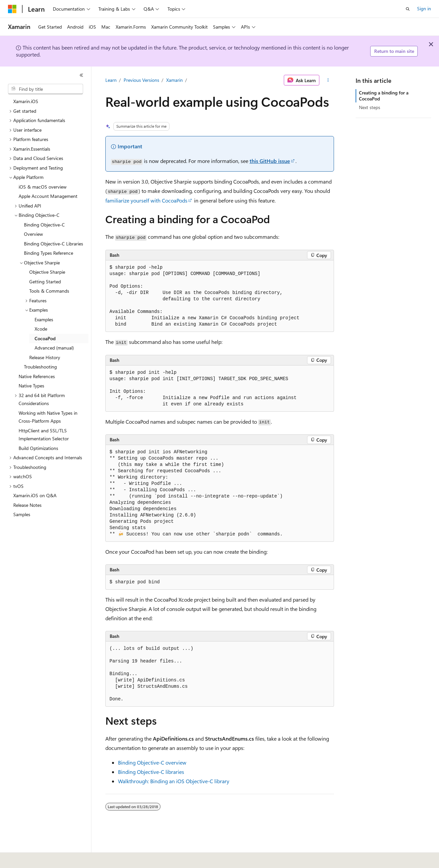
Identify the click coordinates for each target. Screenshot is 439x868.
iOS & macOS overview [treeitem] (43, 187)
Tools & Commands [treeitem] (49, 291)
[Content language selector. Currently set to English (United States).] (38, 858)
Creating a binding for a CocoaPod (384, 96)
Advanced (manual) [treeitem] (54, 348)
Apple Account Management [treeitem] (48, 196)
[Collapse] (81, 75)
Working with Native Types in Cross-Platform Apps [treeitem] (48, 417)
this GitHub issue (270, 161)
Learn (111, 80)
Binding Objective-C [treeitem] (44, 225)
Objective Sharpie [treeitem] (47, 272)
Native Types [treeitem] (31, 386)
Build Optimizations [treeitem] (38, 448)
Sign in (424, 8)
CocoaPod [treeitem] (45, 338)
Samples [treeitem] (22, 514)
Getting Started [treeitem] (45, 282)
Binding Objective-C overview (152, 762)
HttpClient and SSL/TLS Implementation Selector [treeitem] (44, 435)
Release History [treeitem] (45, 357)
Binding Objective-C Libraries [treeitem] (54, 244)
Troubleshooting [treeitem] (40, 367)
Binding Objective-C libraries (151, 772)
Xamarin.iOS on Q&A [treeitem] (35, 495)
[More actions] (328, 80)
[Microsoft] (12, 9)
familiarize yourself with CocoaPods (146, 200)
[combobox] (46, 89)
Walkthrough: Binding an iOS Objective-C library (174, 781)
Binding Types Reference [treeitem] (49, 253)
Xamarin (174, 80)
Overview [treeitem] (33, 234)
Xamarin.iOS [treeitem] (26, 101)
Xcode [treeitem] (41, 329)
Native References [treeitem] (37, 376)
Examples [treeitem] (44, 319)
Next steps (370, 107)
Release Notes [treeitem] (27, 505)
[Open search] (408, 9)
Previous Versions (141, 80)
